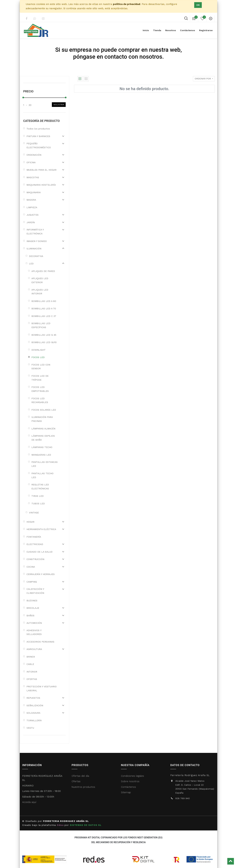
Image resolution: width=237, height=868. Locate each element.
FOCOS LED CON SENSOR (41, 367)
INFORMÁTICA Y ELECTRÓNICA (35, 232)
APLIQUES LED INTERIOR (40, 292)
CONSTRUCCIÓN (35, 559)
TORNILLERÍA (34, 720)
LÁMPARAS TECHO (42, 447)
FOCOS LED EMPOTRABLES (40, 389)
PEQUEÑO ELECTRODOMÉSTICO (39, 145)
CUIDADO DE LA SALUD (39, 552)
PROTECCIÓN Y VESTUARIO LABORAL (42, 688)
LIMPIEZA (32, 207)
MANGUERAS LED (41, 455)
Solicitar (59, 105)
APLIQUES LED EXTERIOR (40, 280)
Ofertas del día (80, 776)
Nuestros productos (83, 787)
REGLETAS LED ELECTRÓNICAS (40, 487)
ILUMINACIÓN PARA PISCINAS (42, 419)
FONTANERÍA (34, 537)
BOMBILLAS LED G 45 (44, 335)
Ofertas (76, 781)
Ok (198, 5)
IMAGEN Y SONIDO (37, 241)
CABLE (30, 664)
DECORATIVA (36, 256)
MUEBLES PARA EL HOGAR (41, 170)
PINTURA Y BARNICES (38, 136)
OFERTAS (32, 679)
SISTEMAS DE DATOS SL (86, 825)
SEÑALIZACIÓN (35, 705)
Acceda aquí (29, 802)
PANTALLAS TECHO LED (42, 475)
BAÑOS (30, 616)
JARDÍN (31, 222)
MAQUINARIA (34, 192)
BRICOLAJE (33, 608)
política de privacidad (127, 4)
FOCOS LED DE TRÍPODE (40, 378)
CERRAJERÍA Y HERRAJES (41, 574)
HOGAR (30, 522)
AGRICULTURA (34, 649)
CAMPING (32, 582)
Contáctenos (128, 787)
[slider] (23, 98)
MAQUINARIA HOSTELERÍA (41, 185)
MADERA (31, 200)
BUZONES (32, 601)
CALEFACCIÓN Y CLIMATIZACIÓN (35, 591)
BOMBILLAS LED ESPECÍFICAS (41, 325)
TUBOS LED (38, 504)
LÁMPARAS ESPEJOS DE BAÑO (43, 438)
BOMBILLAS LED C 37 (44, 316)
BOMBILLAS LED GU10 (44, 342)
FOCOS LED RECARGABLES (40, 400)
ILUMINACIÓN (34, 249)
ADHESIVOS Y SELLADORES (34, 632)
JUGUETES (33, 215)
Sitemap (126, 792)
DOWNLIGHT (39, 350)
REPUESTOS (33, 698)
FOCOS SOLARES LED (44, 410)
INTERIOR (32, 672)
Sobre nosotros (130, 781)
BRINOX (31, 657)
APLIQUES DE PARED (43, 271)
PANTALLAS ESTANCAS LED (45, 464)
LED (31, 264)
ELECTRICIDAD (35, 544)
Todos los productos (38, 129)
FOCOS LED (38, 357)
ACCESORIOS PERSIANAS (40, 642)
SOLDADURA (33, 713)
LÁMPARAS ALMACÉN (43, 429)
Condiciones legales (133, 776)
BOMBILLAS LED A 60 (44, 301)
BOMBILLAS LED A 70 (44, 308)
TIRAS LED (38, 496)
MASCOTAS (33, 177)
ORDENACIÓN (34, 155)
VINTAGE (34, 513)
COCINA (31, 567)
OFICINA (31, 162)
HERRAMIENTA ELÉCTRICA (41, 529)
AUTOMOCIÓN (34, 623)
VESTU (30, 728)
